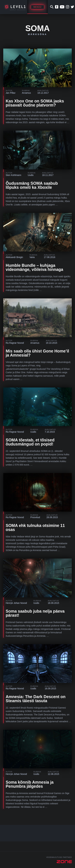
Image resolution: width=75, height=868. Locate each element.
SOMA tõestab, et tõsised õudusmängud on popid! (30, 442)
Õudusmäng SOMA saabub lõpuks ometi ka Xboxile (32, 185)
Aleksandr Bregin (14, 257)
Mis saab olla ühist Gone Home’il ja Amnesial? (37, 353)
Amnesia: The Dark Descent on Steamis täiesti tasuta (36, 699)
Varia (32, 257)
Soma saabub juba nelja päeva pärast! (35, 613)
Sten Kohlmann (13, 175)
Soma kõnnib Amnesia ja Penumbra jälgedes (30, 784)
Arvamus (26, 93)
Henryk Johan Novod (16, 603)
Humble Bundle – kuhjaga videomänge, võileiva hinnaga (34, 267)
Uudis (31, 175)
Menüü (37, 7)
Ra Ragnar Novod (15, 343)
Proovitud (35, 517)
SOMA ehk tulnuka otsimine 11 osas (35, 527)
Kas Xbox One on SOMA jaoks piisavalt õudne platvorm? (35, 103)
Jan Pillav (11, 93)
